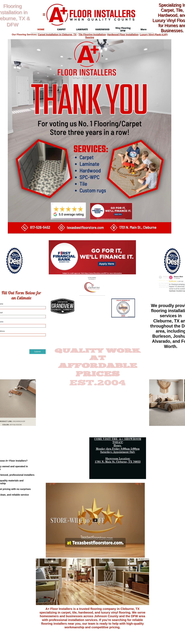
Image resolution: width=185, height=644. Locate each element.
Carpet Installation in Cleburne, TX (57, 34)
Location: (127, 458)
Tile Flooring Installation (92, 34)
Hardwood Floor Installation (123, 34)
